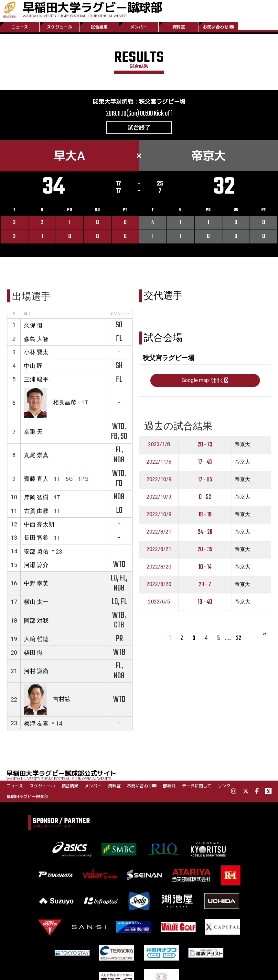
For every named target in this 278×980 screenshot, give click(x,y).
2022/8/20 (159, 567)
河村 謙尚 (36, 671)
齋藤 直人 (36, 479)
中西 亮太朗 (39, 524)
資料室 (179, 27)
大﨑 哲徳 (36, 639)
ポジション (119, 314)
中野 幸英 (36, 583)
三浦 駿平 (36, 379)
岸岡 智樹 (36, 497)
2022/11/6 (159, 462)
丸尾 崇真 (36, 455)
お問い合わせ (218, 27)
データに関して (197, 786)
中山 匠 (33, 366)
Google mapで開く (205, 380)
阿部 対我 (36, 620)
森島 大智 (36, 339)
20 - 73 (205, 445)
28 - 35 (205, 550)
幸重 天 (33, 432)
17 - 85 (205, 480)
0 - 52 (205, 497)
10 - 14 (205, 567)
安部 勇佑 (36, 552)
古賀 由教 (36, 511)
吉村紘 (62, 699)
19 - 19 (205, 515)
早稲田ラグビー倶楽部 (27, 796)
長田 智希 (36, 538)
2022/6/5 (159, 602)
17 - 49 (205, 462)
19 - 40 (205, 602)
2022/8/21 (159, 532)
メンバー (139, 27)
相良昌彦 (65, 403)
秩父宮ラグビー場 (162, 101)
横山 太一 (36, 602)
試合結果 (99, 27)
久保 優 (33, 325)
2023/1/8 (159, 444)
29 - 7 (205, 585)
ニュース (20, 27)
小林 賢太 (36, 352)
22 (239, 638)
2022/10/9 (159, 479)
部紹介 (169, 786)
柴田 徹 (33, 653)
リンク (224, 786)
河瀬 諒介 (36, 565)
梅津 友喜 (36, 723)
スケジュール (59, 27)
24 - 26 (205, 532)
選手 (27, 314)
